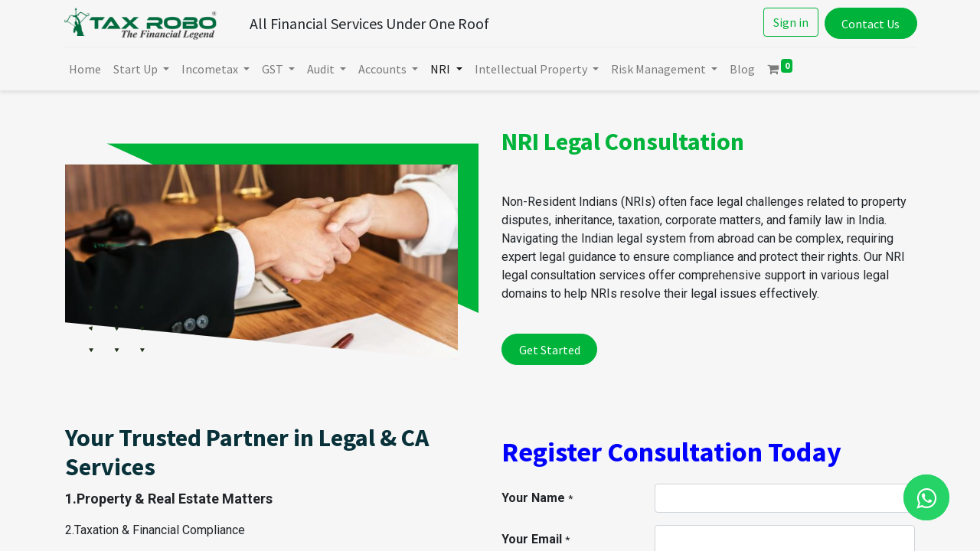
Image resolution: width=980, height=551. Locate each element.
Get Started (550, 350)
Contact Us (868, 24)
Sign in (789, 22)
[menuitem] (87, 69)
